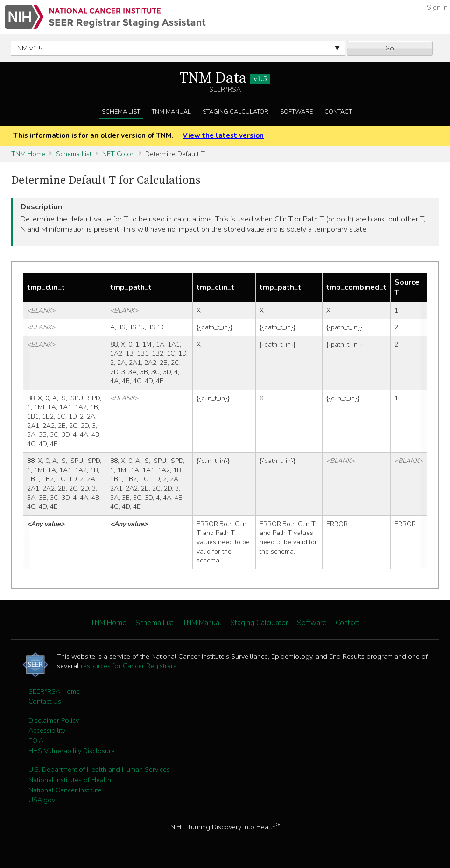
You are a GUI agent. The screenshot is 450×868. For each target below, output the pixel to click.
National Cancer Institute (65, 790)
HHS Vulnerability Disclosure (72, 751)
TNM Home (28, 154)
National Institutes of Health (70, 780)
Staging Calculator (236, 112)
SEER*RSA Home (54, 691)
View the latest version (223, 135)
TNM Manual (171, 112)
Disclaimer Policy (54, 720)
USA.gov (42, 800)
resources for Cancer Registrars (129, 666)
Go (390, 48)
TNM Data (225, 78)
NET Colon (119, 154)
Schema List (121, 112)
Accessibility (47, 730)
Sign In (437, 7)
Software (296, 112)
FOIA (36, 740)
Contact (338, 112)
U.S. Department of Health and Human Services (99, 769)
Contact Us (45, 701)
